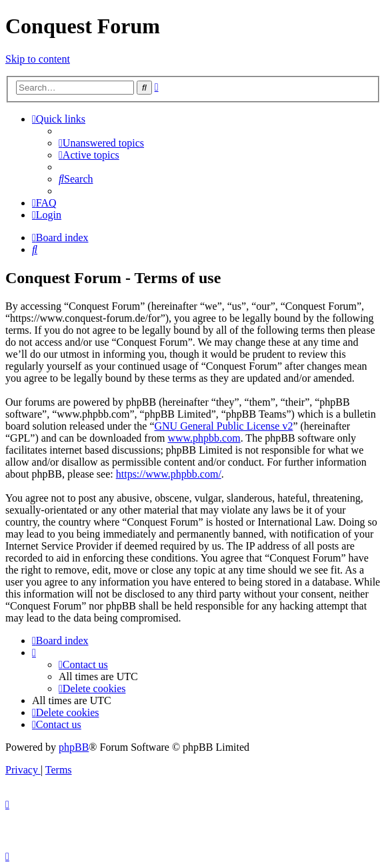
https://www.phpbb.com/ (169, 474)
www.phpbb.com (204, 438)
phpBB (74, 747)
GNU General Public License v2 (223, 426)
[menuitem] (101, 143)
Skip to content (38, 59)
